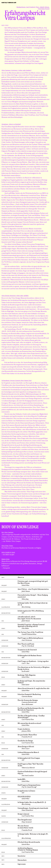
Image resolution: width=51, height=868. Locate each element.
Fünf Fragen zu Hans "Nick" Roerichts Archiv (30, 765)
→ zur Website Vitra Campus (11, 541)
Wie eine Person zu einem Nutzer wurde (25, 827)
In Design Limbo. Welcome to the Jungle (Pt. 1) (33, 835)
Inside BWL (22, 779)
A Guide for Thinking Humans (28, 850)
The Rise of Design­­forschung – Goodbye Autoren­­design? (31, 717)
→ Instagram (6, 568)
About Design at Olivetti (26, 747)
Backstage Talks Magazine (27, 675)
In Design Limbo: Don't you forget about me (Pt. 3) (33, 604)
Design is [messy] (23, 814)
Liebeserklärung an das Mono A (28, 752)
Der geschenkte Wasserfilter (27, 735)
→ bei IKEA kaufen (8, 555)
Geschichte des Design (25, 741)
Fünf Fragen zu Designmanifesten (29, 785)
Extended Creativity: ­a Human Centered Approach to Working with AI (31, 625)
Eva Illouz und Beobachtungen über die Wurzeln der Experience (31, 709)
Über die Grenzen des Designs (28, 700)
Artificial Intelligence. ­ (25, 848)
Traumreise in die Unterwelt (27, 650)
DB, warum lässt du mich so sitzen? (29, 723)
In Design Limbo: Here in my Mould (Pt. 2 (32, 802)
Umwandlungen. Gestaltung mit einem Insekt (33, 808)
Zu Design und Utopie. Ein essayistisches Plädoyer (31, 682)
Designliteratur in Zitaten (26, 791)
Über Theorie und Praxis (26, 644)
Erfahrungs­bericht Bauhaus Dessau (30, 655)
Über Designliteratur (25, 820)
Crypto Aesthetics (24, 729)
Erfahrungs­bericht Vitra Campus (29, 758)
